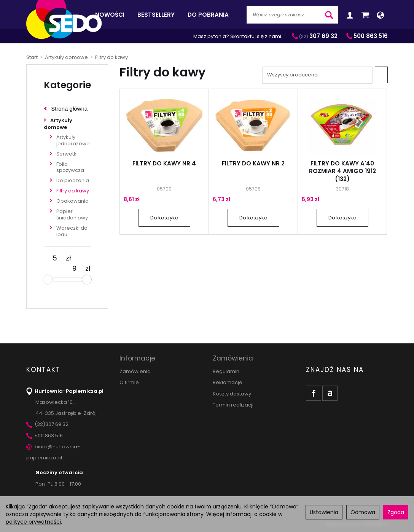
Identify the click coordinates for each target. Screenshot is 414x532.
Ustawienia (324, 512)
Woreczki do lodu (72, 231)
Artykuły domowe (58, 124)
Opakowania (72, 201)
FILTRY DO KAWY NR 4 (164, 163)
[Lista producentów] (317, 75)
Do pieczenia (73, 180)
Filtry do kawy (73, 191)
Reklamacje (228, 382)
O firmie (129, 382)
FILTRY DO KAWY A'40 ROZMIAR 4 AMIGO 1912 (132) (342, 171)
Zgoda (396, 512)
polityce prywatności (33, 522)
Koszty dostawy (232, 394)
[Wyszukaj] (329, 15)
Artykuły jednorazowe (73, 140)
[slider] (48, 279)
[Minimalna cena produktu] (55, 258)
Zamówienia (135, 371)
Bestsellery (156, 15)
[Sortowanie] (381, 75)
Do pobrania (208, 15)
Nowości (110, 15)
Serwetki (67, 154)
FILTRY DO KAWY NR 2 (253, 163)
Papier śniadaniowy (72, 214)
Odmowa (363, 512)
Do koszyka (164, 218)
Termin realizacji (233, 405)
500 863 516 (45, 436)
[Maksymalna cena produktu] (74, 268)
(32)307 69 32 (47, 424)
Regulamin (226, 371)
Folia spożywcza (70, 167)
